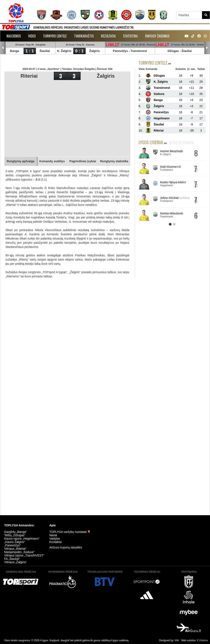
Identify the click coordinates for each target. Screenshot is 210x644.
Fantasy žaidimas (157, 36)
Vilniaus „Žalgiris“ (15, 562)
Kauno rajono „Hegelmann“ (22, 539)
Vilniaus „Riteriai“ (15, 549)
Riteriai (29, 76)
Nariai (53, 535)
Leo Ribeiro (168, 167)
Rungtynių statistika (114, 161)
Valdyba (55, 539)
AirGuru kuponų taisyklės (66, 547)
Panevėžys (121, 51)
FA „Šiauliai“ (12, 559)
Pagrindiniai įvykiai (83, 161)
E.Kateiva (203, 640)
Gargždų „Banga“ (15, 532)
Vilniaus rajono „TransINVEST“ (24, 555)
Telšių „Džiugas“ (15, 535)
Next (207, 48)
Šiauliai (45, 51)
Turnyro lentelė (55, 36)
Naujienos (14, 36)
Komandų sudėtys (52, 161)
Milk (177, 640)
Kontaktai (55, 542)
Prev (3, 48)
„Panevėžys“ (12, 545)
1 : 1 (30, 51)
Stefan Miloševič (172, 182)
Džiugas (173, 51)
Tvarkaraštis (84, 36)
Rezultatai (108, 36)
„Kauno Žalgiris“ (15, 542)
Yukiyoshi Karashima (175, 198)
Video (32, 36)
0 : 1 (79, 51)
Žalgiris (94, 51)
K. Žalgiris (64, 51)
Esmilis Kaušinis (172, 213)
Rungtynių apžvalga (21, 161)
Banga (15, 51)
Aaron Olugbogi (171, 151)
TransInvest (139, 51)
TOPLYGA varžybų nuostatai (70, 532)
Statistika (130, 36)
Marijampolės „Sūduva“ (19, 552)
